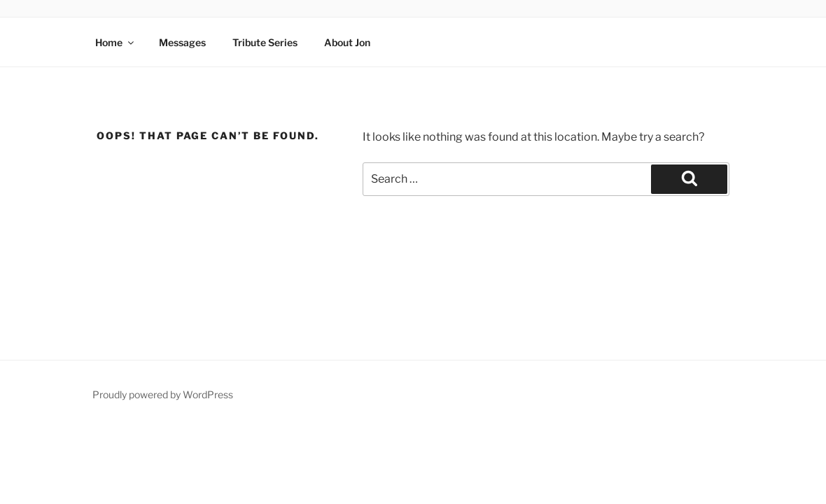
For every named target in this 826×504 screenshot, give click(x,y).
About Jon (347, 42)
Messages (182, 42)
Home (115, 42)
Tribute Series (265, 42)
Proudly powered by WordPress (163, 394)
